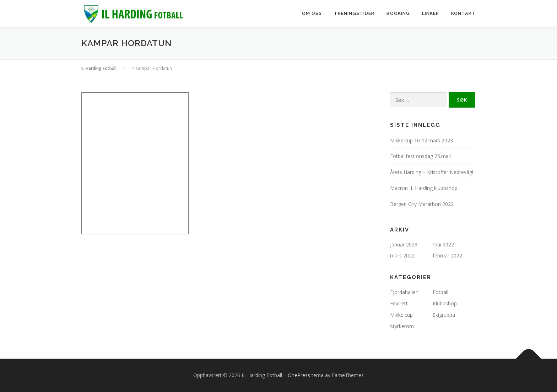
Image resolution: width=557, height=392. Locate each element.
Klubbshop (445, 303)
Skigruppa (444, 315)
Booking (398, 13)
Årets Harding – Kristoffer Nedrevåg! (432, 172)
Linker (431, 13)
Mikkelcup (401, 315)
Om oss (312, 13)
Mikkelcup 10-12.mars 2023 (421, 140)
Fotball (440, 292)
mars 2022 (402, 255)
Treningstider (354, 13)
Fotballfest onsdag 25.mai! (420, 156)
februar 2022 (447, 255)
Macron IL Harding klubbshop (424, 188)
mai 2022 (443, 244)
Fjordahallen (404, 292)
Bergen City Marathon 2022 (422, 204)
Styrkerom (402, 326)
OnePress (299, 375)
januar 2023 (404, 244)
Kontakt (463, 13)
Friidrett (399, 303)
